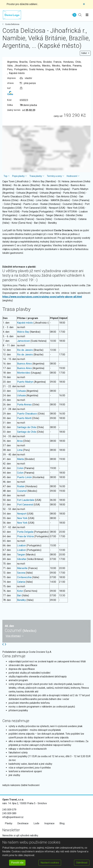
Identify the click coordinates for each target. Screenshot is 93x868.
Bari (19, 595)
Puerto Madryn (25, 382)
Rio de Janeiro (25, 350)
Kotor (20, 591)
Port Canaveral (25, 505)
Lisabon (21, 545)
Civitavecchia (24, 577)
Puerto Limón (24, 477)
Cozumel (22, 491)
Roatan (21, 486)
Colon (20, 468)
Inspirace (49, 823)
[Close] (84, 4)
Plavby (9, 823)
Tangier (21, 555)
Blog (62, 823)
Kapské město (25, 323)
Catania (21, 582)
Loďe (36, 823)
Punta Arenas (24, 405)
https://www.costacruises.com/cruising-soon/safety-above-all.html (42, 297)
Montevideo (24, 373)
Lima (20, 450)
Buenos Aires (24, 364)
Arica (20, 441)
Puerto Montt (24, 418)
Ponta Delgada (25, 532)
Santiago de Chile (27, 427)
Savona (21, 573)
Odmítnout (82, 863)
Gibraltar (22, 559)
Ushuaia (21, 391)
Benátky (21, 600)
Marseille (22, 568)
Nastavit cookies (50, 863)
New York (22, 518)
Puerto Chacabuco (27, 414)
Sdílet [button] (84, 53)
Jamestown (23, 341)
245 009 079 (9, 810)
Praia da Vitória (25, 536)
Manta (20, 459)
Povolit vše (17, 863)
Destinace (23, 823)
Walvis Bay (23, 332)
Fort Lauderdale (26, 500)
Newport (22, 514)
